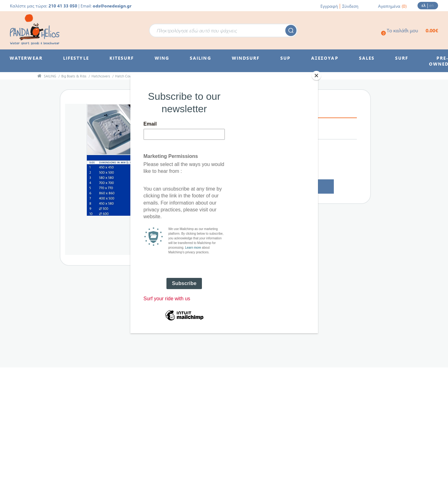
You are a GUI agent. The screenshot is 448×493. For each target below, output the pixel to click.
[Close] (316, 76)
